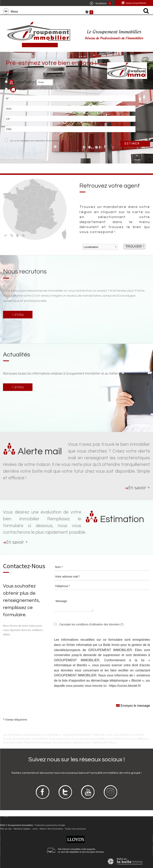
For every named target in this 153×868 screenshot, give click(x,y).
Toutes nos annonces (75, 829)
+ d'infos (18, 315)
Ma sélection (101, 3)
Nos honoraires (55, 829)
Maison (18, 90)
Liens (35, 829)
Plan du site (6, 829)
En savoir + (139, 488)
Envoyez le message (133, 705)
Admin (43, 829)
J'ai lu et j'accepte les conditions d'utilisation (34, 141)
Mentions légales (22, 829)
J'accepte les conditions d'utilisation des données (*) (91, 624)
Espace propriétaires (136, 3)
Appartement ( (20, 82)
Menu (13, 11)
